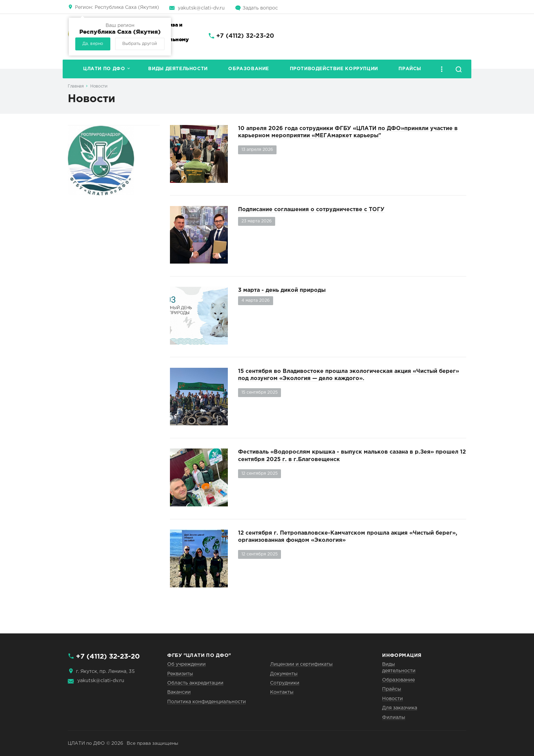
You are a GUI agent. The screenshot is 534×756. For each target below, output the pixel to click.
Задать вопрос (260, 8)
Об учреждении (186, 664)
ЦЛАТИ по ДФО (104, 69)
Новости (99, 86)
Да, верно (93, 44)
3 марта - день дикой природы (282, 290)
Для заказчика (400, 708)
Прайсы (410, 69)
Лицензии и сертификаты (301, 664)
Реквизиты (180, 674)
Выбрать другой (140, 44)
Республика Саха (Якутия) (117, 7)
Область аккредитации (195, 683)
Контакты (282, 692)
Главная (76, 86)
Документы (284, 674)
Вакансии (179, 692)
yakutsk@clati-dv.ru (201, 8)
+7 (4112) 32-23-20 (245, 36)
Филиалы (394, 718)
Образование (249, 69)
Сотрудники (285, 683)
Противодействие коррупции (334, 69)
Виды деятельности (178, 69)
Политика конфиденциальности (207, 702)
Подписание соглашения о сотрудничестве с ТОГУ (311, 210)
